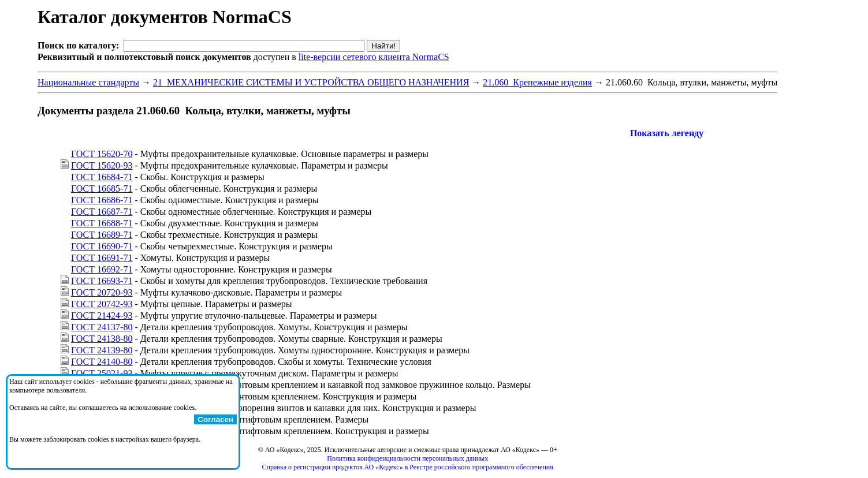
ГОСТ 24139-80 (102, 350)
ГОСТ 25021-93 (102, 373)
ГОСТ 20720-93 (102, 292)
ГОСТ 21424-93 (102, 315)
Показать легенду (667, 133)
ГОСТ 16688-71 (102, 223)
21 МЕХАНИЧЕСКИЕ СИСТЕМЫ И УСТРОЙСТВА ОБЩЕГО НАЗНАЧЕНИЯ (311, 82)
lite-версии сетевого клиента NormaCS (374, 57)
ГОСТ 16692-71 (102, 269)
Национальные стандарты (88, 82)
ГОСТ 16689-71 (102, 235)
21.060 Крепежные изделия (537, 82)
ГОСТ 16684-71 (102, 177)
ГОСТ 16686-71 (102, 200)
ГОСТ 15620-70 (102, 154)
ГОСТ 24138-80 (102, 339)
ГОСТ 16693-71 (102, 281)
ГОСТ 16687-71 (102, 212)
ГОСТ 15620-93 (102, 165)
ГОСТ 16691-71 (102, 258)
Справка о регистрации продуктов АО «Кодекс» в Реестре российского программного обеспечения (408, 467)
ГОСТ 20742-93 (102, 304)
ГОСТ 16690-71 (102, 246)
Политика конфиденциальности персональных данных (407, 458)
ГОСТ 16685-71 (102, 188)
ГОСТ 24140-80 (102, 362)
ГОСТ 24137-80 (102, 327)
